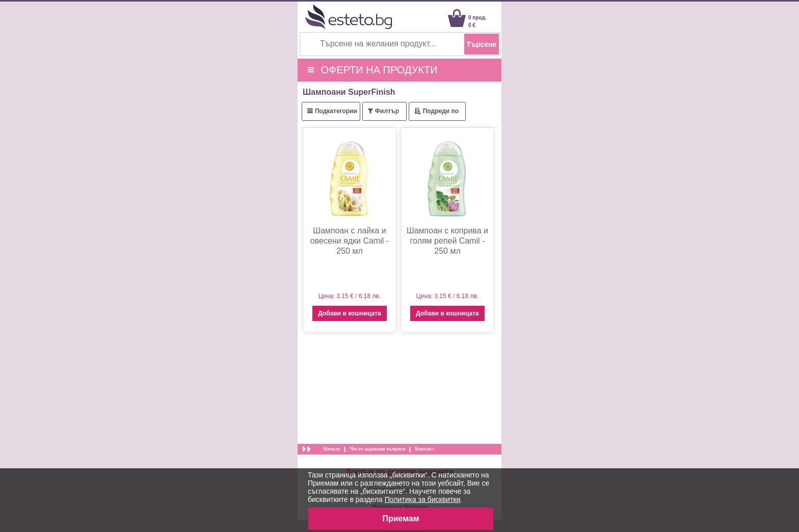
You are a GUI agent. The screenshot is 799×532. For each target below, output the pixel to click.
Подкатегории (336, 111)
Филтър (387, 111)
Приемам (401, 518)
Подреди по (441, 111)
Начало (332, 449)
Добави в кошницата (349, 313)
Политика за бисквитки (423, 499)
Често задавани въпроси (378, 449)
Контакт (424, 449)
